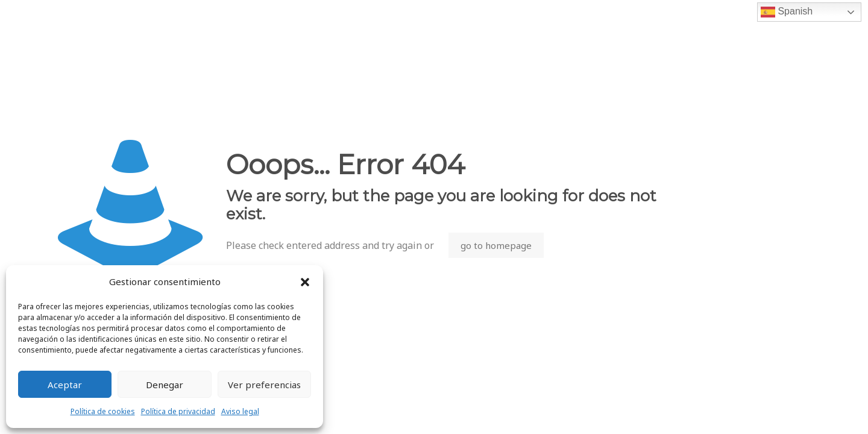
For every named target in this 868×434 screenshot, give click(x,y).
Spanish (787, 12)
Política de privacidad (178, 411)
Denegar (165, 385)
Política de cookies (103, 411)
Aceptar (65, 385)
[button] (305, 282)
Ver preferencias (264, 385)
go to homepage (496, 245)
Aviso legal (240, 411)
